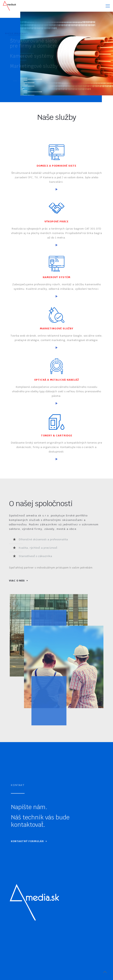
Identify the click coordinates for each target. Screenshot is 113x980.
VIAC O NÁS (14, 581)
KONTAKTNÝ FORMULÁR (37, 841)
